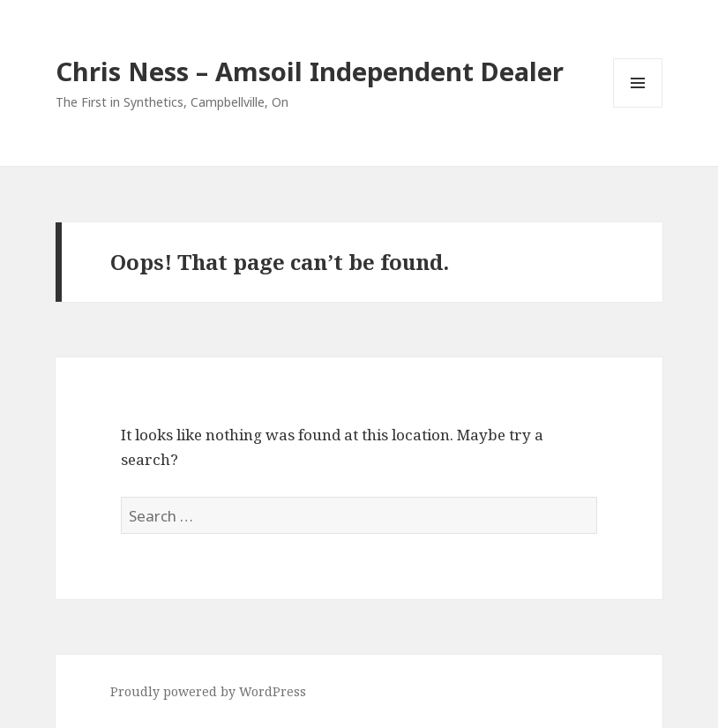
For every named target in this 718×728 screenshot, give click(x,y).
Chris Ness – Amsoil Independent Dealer (310, 71)
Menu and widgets (638, 107)
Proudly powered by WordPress (208, 691)
